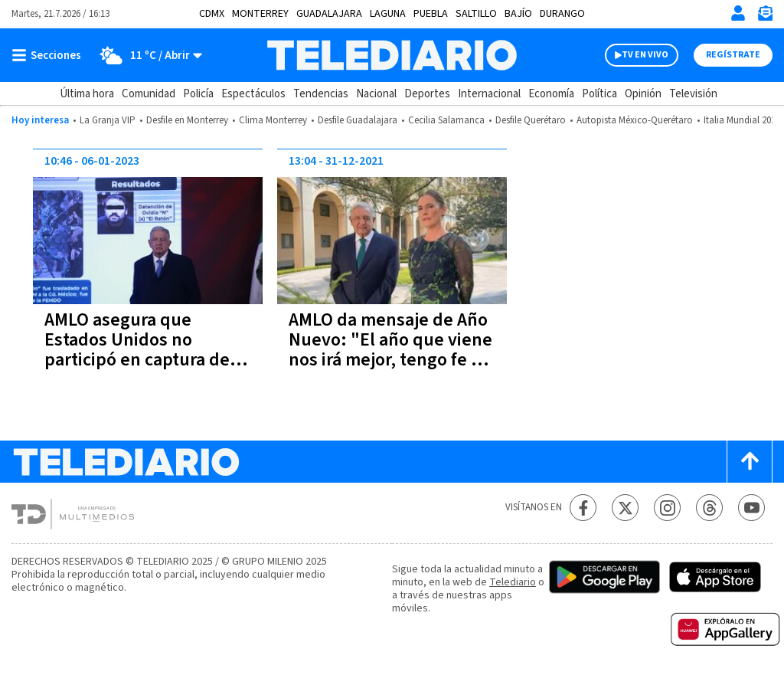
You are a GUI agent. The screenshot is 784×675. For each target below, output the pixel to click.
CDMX (212, 14)
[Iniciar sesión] (738, 13)
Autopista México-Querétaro (635, 120)
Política (599, 94)
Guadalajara (329, 14)
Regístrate (733, 55)
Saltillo (476, 14)
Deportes (427, 94)
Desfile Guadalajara (358, 120)
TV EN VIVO (645, 55)
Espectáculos (253, 94)
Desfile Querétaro (531, 120)
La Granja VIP (108, 120)
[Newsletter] (765, 16)
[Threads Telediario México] (709, 508)
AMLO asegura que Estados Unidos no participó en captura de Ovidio (137, 350)
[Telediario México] (392, 55)
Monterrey (260, 14)
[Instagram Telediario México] (667, 508)
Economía (551, 94)
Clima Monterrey (273, 120)
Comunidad (149, 94)
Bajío (518, 14)
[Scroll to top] (750, 462)
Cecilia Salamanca (446, 120)
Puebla (431, 14)
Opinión (643, 94)
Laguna (388, 14)
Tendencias (321, 94)
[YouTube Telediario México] (751, 508)
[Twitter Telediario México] (625, 508)
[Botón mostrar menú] (50, 55)
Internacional (489, 94)
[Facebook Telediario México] (583, 508)
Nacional (376, 94)
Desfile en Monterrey (187, 120)
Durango (562, 14)
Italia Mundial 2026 (742, 120)
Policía (198, 94)
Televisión (693, 94)
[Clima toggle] (147, 55)
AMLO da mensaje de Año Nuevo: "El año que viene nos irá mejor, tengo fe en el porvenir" (390, 350)
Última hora (87, 94)
